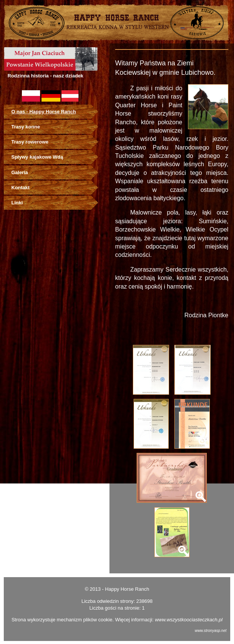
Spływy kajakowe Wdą (37, 157)
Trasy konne (26, 127)
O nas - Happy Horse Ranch (44, 112)
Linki (17, 203)
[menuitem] (55, 112)
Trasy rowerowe (30, 142)
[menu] (55, 158)
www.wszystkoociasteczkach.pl (189, 620)
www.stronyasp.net (211, 631)
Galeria (20, 172)
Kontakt (20, 188)
